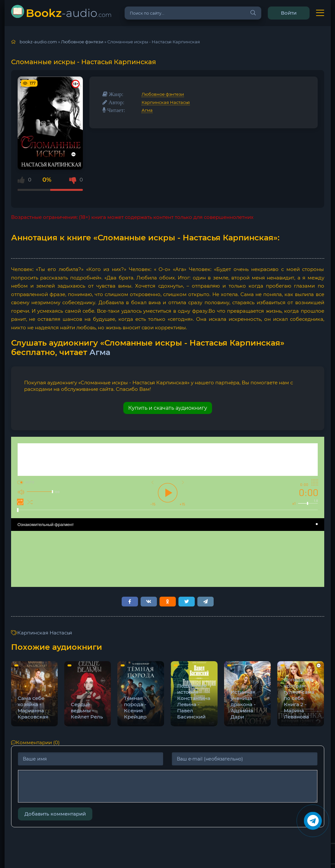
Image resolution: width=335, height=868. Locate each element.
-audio (69, 13)
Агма (147, 110)
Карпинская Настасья (166, 102)
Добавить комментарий (55, 814)
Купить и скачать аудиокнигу (168, 408)
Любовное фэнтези (163, 94)
